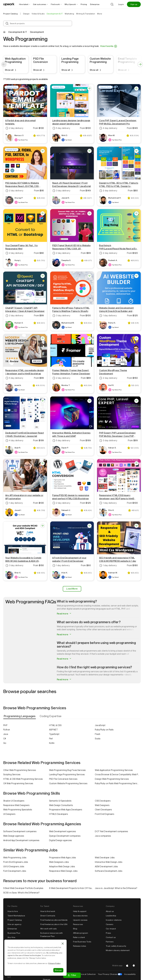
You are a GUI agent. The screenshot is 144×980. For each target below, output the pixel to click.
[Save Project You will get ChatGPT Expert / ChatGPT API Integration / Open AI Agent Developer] (43, 276)
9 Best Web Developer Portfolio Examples (23, 888)
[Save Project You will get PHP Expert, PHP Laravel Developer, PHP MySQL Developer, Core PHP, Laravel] (136, 401)
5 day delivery (61, 128)
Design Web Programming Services (112, 779)
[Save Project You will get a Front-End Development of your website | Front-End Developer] (89, 526)
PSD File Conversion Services (63, 779)
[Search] (112, 4)
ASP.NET (53, 730)
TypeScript (54, 734)
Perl (51, 739)
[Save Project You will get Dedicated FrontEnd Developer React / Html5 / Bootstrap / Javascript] (43, 401)
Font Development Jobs (15, 871)
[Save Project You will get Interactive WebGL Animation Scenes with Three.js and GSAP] (89, 401)
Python (7, 730)
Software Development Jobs (109, 871)
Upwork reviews (80, 920)
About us (110, 911)
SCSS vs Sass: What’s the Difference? (21, 893)
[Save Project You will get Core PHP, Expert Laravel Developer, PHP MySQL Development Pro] (136, 88)
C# (5, 739)
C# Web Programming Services (18, 783)
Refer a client (79, 937)
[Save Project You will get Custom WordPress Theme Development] (136, 338)
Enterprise (12, 929)
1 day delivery (108, 316)
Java (6, 734)
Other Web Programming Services (20, 770)
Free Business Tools (82, 942)
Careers (109, 924)
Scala (98, 739)
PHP (5, 725)
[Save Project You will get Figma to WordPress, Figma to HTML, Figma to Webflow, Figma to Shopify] (89, 276)
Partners (110, 942)
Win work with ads (48, 929)
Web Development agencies (63, 831)
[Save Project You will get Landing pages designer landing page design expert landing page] (89, 88)
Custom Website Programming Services (68, 783)
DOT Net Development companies (111, 831)
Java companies (103, 836)
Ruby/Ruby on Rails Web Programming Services (118, 783)
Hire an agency (15, 924)
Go (5, 743)
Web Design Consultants (61, 805)
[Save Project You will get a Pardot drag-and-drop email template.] (43, 88)
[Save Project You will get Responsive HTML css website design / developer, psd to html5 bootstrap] (43, 338)
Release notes (80, 946)
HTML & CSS (55, 725)
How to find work (48, 911)
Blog (75, 929)
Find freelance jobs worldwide (54, 920)
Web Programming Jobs (15, 858)
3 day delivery (61, 191)
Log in (121, 4)
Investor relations (114, 920)
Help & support (80, 911)
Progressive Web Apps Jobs (63, 858)
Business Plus (14, 933)
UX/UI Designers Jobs (14, 867)
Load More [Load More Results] (72, 589)
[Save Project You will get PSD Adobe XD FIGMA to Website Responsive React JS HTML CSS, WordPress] (43, 151)
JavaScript (100, 725)
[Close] (63, 944)
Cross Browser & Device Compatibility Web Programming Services (118, 775)
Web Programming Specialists (18, 810)
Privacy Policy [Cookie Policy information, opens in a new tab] (54, 963)
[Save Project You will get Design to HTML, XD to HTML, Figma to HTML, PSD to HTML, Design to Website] (136, 151)
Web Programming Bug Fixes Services (67, 770)
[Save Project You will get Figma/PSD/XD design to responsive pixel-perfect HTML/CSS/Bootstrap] (89, 463)
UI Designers (9, 814)
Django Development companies (65, 836)
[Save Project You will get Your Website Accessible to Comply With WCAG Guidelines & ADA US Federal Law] (43, 526)
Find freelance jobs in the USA (54, 924)
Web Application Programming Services (114, 770)
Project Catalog (10, 14)
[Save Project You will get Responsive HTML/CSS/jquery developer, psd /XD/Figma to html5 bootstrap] (136, 463)
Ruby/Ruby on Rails (104, 730)
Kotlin (52, 743)
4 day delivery (108, 128)
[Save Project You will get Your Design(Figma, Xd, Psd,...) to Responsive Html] (43, 213)
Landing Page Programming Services (67, 775)
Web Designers (102, 805)
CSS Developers (103, 801)
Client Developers (103, 810)
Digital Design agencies (60, 840)
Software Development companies (20, 831)
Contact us (111, 937)
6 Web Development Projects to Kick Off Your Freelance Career (72, 888)
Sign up (134, 4)
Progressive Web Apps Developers (66, 810)
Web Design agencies (14, 836)
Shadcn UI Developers (14, 801)
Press (108, 933)
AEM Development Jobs (106, 867)
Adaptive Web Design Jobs (62, 867)
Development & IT (18, 32)
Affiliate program (81, 933)
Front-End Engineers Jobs (16, 862)
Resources (78, 924)
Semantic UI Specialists (60, 801)
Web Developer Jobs (105, 858)
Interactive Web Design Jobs (109, 862)
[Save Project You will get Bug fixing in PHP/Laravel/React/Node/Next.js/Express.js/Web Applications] (136, 213)
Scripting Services (12, 775)
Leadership (111, 916)
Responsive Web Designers (16, 805)
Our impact (111, 929)
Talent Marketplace (16, 916)
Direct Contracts (48, 916)
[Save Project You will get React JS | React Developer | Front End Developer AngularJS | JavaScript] (89, 151)
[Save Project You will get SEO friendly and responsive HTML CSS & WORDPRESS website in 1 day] (136, 526)
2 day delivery (14, 128)
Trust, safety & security (116, 946)
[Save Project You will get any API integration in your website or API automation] (43, 463)
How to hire (13, 911)
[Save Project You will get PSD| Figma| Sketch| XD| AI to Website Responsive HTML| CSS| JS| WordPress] (89, 213)
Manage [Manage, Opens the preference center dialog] (58, 970)
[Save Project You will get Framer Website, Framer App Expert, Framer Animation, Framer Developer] (89, 338)
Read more (64, 614)
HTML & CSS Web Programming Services (23, 779)
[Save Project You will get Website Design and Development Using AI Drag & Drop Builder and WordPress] (136, 276)
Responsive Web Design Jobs (63, 871)
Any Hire (11, 937)
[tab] (20, 716)
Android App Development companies (21, 840)
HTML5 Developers (59, 814)
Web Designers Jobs (59, 862)
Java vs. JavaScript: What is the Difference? (116, 888)
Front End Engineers (104, 814)
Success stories (80, 916)
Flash (98, 734)
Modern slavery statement (118, 950)
